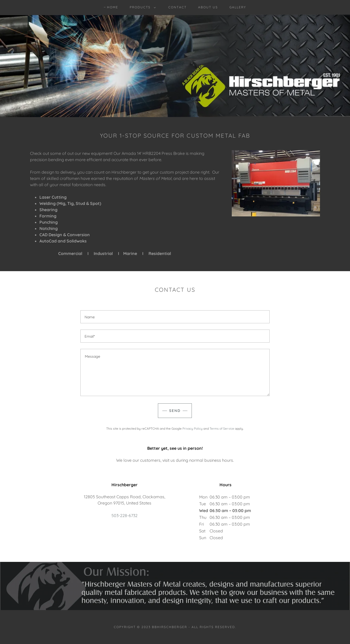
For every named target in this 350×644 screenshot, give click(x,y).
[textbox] (175, 317)
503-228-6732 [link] (124, 515)
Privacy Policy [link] (192, 429)
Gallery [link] (238, 7)
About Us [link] (208, 7)
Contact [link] (177, 7)
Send (175, 411)
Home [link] (113, 7)
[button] (142, 7)
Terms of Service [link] (222, 429)
